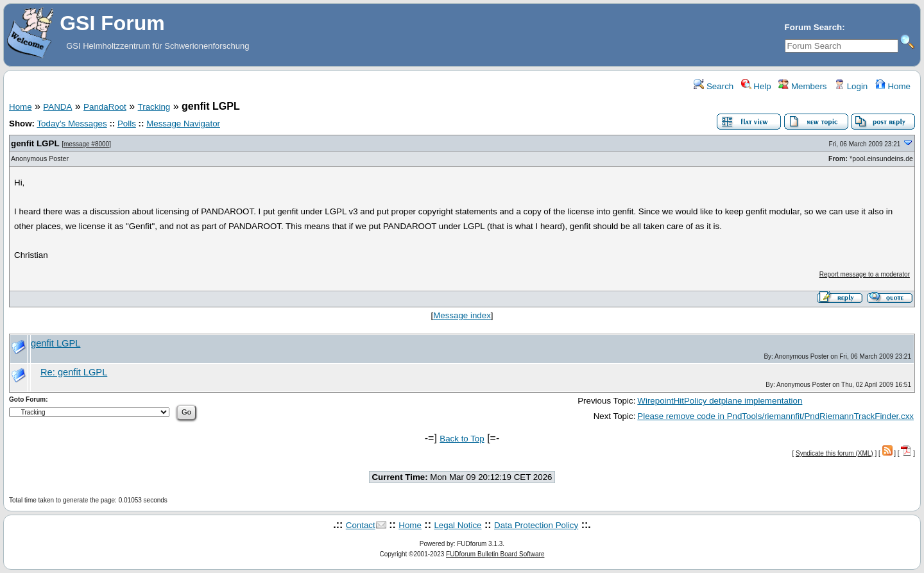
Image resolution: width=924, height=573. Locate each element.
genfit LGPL (35, 143)
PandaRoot (105, 107)
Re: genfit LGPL (74, 372)
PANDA (57, 107)
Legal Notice (458, 525)
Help (756, 86)
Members (802, 86)
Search (714, 86)
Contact (361, 525)
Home (893, 86)
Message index (462, 315)
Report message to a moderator (865, 274)
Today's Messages (72, 124)
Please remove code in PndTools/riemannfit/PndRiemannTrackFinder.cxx (775, 416)
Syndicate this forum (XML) (834, 453)
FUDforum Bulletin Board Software (495, 554)
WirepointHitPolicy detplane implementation (720, 401)
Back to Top (462, 439)
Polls (127, 124)
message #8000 (86, 144)
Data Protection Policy (536, 525)
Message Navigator (183, 124)
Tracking (154, 107)
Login (851, 86)
